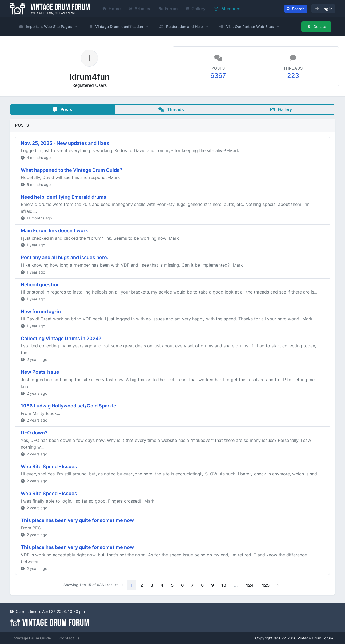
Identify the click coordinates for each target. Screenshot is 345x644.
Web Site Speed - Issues (49, 466)
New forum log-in (41, 311)
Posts (63, 109)
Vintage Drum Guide (33, 638)
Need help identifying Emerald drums (63, 197)
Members (227, 9)
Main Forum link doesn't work (54, 231)
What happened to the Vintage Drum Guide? (72, 170)
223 (293, 76)
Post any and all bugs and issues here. (65, 257)
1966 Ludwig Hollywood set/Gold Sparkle (69, 406)
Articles (140, 9)
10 (224, 585)
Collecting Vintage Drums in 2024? (61, 338)
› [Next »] (278, 585)
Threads (171, 109)
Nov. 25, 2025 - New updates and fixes (65, 143)
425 (265, 585)
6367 (218, 76)
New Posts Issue (40, 372)
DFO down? (34, 433)
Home (112, 9)
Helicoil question (40, 285)
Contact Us (69, 638)
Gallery (196, 9)
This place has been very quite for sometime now (77, 520)
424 (250, 585)
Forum (168, 9)
